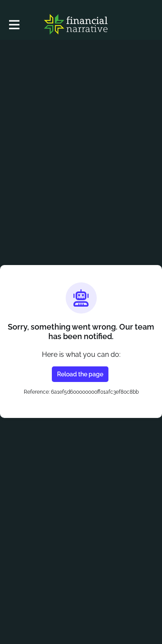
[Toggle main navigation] (14, 24)
